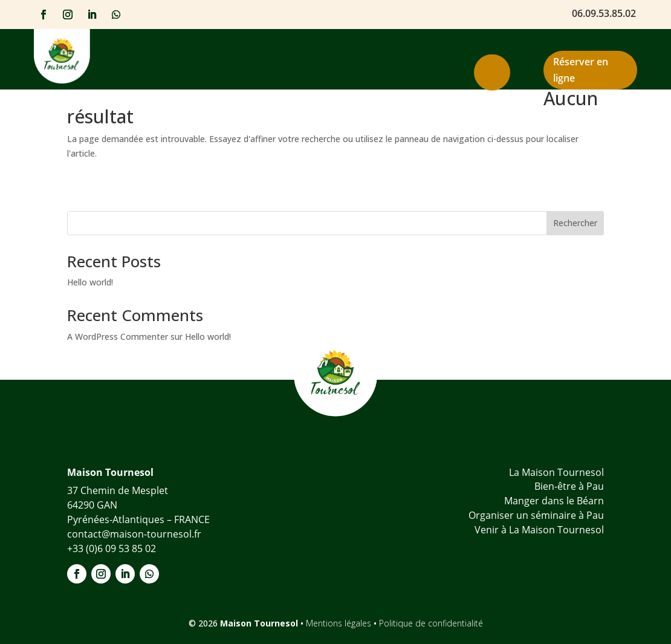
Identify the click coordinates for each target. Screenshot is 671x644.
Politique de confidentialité (431, 623)
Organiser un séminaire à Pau (536, 515)
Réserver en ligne (581, 70)
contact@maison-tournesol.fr (134, 534)
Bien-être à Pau (569, 486)
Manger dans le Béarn (554, 501)
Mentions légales (340, 623)
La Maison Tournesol (556, 472)
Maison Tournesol (260, 623)
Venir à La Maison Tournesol (539, 530)
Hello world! (90, 282)
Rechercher (575, 223)
